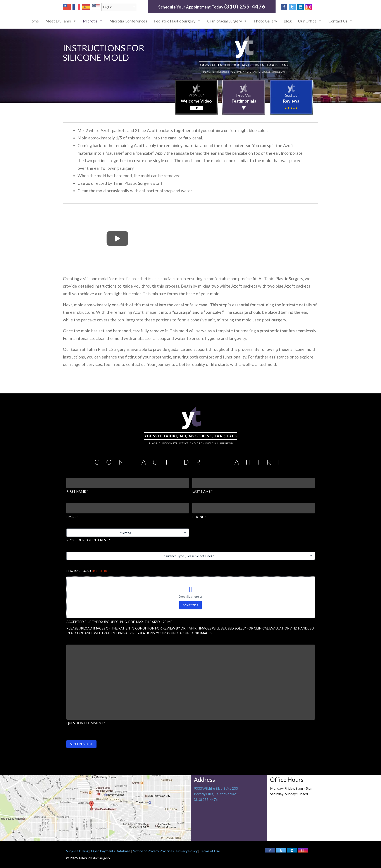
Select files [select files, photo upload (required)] (190, 605)
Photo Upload (87, 571)
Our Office (310, 21)
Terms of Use (210, 851)
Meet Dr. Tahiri (61, 21)
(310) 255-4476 (245, 6)
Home (34, 21)
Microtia (93, 21)
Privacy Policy (187, 851)
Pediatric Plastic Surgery (177, 21)
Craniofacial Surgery (227, 21)
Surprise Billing (77, 851)
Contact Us (340, 21)
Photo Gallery (265, 21)
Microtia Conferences (128, 21)
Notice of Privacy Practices (153, 851)
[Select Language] (119, 7)
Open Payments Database (111, 851)
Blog (288, 21)
